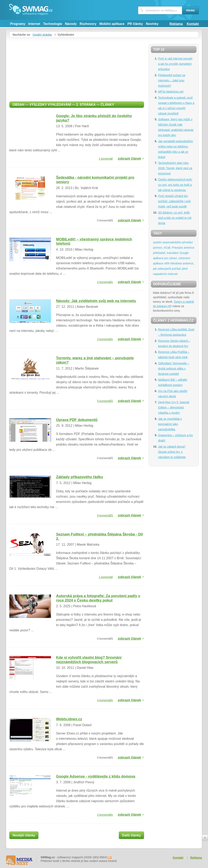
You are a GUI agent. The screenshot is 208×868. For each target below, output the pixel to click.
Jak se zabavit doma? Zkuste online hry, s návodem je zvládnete (172, 452)
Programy (18, 24)
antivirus (189, 248)
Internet (34, 24)
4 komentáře (105, 700)
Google (184, 253)
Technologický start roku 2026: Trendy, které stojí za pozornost (175, 168)
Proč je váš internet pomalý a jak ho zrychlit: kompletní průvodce (175, 64)
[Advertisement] (77, 68)
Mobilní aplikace (112, 24)
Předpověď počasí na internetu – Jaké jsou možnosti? (172, 80)
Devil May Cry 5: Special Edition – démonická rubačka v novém (174, 407)
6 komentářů (105, 515)
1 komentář (106, 159)
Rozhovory (88, 24)
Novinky (152, 24)
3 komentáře (105, 339)
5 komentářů (105, 401)
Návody (71, 24)
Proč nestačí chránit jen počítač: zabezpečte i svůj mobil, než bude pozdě (174, 201)
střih (167, 263)
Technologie (53, 24)
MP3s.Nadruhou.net (171, 92)
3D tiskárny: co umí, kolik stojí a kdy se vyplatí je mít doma (175, 218)
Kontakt (193, 24)
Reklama (176, 24)
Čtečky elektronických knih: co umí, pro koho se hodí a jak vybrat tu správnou (175, 185)
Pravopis (177, 248)
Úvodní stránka (42, 35)
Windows (176, 263)
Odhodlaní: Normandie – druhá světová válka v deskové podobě (174, 369)
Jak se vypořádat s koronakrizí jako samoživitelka (170, 424)
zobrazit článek (129, 159)
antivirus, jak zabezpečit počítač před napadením (173, 269)
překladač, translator (166, 253)
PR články (135, 24)
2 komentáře (105, 282)
